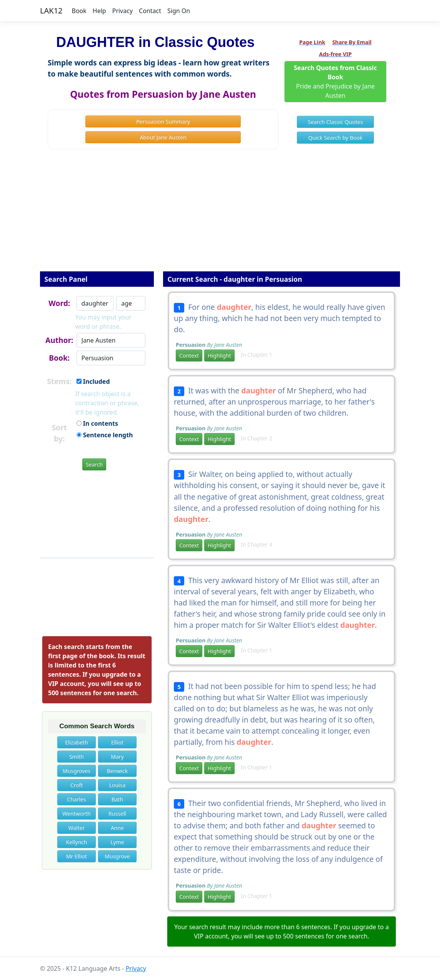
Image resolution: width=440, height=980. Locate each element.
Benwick (117, 771)
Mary (117, 757)
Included (93, 381)
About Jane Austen (163, 137)
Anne (117, 828)
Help (99, 11)
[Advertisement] (220, 216)
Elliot (117, 742)
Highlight (219, 355)
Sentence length (105, 435)
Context (189, 355)
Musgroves (77, 771)
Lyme (117, 842)
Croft (77, 785)
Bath (117, 799)
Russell (117, 814)
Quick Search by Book (335, 138)
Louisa (117, 785)
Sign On (179, 11)
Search (94, 464)
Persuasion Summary (163, 121)
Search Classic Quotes (335, 122)
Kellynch (77, 842)
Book (79, 11)
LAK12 (51, 11)
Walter (77, 828)
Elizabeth (77, 742)
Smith (77, 757)
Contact (150, 11)
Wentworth (76, 814)
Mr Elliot (77, 856)
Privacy (122, 11)
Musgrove (117, 856)
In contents (97, 423)
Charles (76, 799)
